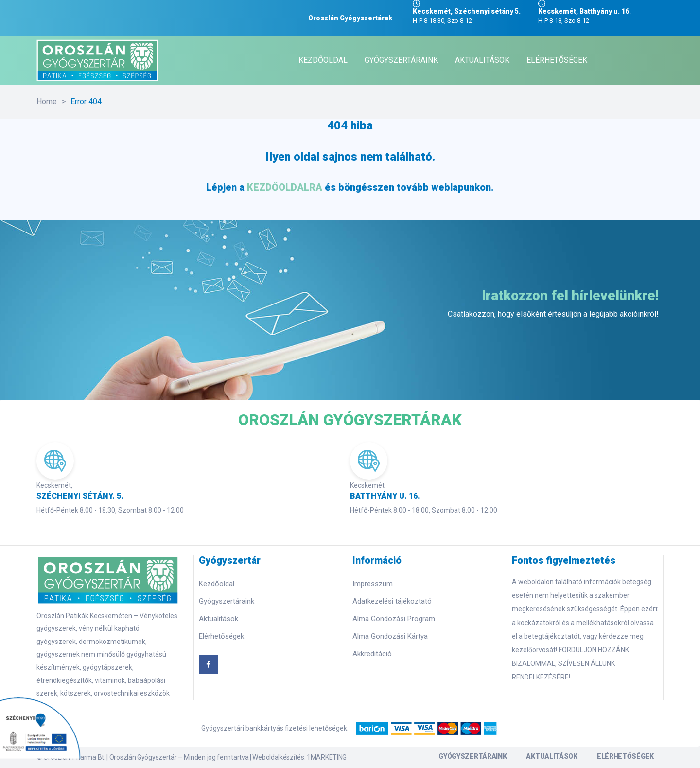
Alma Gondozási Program (394, 619)
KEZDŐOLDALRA (285, 187)
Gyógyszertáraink (227, 601)
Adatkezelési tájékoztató (392, 601)
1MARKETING (327, 757)
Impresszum (373, 584)
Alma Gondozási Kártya (390, 636)
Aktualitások (219, 619)
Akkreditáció (372, 654)
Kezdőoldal (217, 584)
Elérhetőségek (221, 636)
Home (47, 101)
